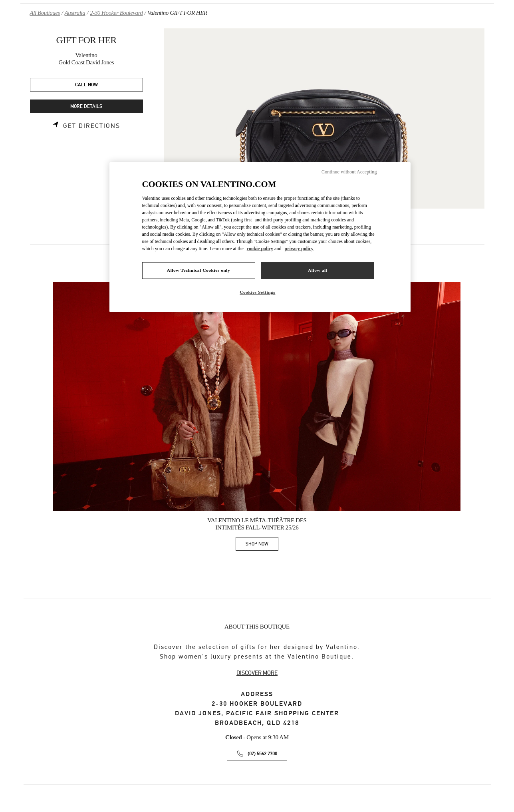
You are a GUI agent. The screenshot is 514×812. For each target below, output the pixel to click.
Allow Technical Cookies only (198, 270)
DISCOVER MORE (257, 673)
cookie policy (260, 249)
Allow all (318, 270)
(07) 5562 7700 (262, 754)
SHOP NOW (262, 545)
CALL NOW (86, 85)
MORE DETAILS (86, 106)
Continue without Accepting (349, 172)
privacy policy (299, 249)
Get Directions (92, 126)
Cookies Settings (257, 292)
